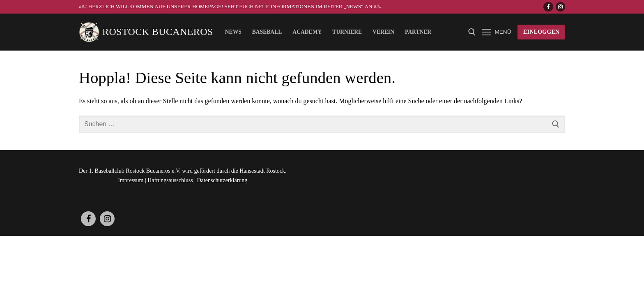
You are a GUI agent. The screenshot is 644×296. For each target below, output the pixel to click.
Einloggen (541, 32)
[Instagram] (560, 7)
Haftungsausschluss (170, 180)
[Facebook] (548, 7)
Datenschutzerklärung (222, 180)
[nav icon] (497, 32)
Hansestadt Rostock (262, 171)
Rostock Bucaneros (158, 32)
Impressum (131, 180)
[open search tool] (472, 32)
